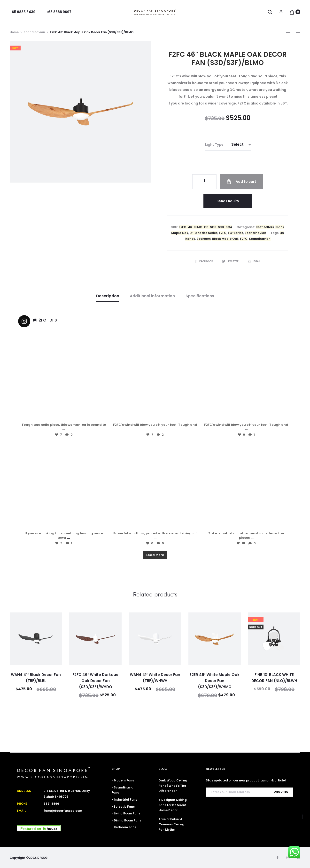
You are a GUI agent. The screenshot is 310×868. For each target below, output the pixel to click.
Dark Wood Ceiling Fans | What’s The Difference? (173, 786)
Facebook (204, 261)
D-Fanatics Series (204, 233)
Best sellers (265, 227)
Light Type (214, 145)
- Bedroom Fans (124, 827)
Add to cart (241, 182)
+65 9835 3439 (23, 12)
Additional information (152, 296)
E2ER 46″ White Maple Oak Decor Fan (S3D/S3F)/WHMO (214, 681)
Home (14, 32)
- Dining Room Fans (126, 820)
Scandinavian (34, 32)
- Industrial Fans (124, 800)
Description (108, 296)
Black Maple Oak (225, 239)
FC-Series (236, 233)
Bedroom (204, 239)
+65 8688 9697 (59, 12)
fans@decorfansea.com (63, 811)
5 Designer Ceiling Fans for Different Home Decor (173, 805)
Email (254, 261)
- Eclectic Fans (123, 807)
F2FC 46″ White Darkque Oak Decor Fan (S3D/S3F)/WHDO (95, 681)
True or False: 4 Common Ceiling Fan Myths (171, 824)
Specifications (200, 296)
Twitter (231, 261)
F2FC (223, 233)
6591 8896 (51, 804)
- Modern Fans (123, 780)
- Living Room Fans (126, 813)
